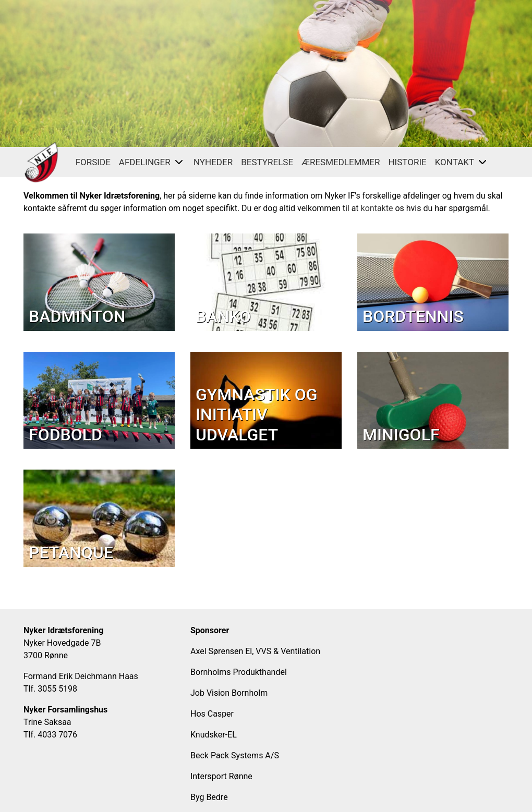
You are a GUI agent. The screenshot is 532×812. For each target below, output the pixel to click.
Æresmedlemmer (341, 162)
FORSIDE (93, 162)
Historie (407, 162)
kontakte (377, 208)
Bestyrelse (267, 162)
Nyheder (213, 162)
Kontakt (462, 162)
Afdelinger (152, 162)
